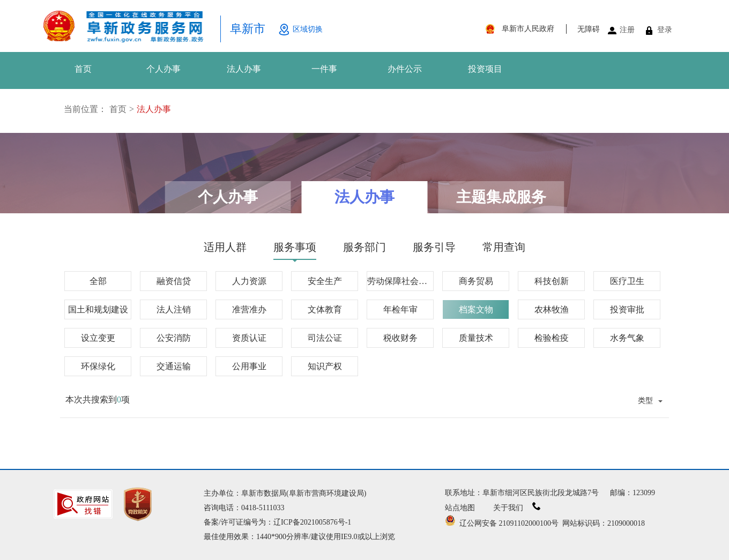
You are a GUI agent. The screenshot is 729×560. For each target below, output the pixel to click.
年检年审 (400, 309)
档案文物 (476, 309)
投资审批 (627, 309)
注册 (627, 30)
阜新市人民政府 (528, 29)
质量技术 (476, 338)
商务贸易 (476, 281)
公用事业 (249, 366)
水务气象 (627, 338)
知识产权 (325, 366)
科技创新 (552, 281)
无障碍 (589, 29)
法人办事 (244, 69)
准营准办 (249, 309)
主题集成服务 (501, 197)
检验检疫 (552, 338)
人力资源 (249, 281)
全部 (98, 281)
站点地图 (460, 508)
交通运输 (174, 366)
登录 (665, 30)
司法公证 (325, 338)
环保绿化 (98, 366)
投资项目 (485, 69)
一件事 (324, 69)
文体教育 (325, 309)
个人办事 (163, 69)
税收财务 (400, 338)
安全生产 (325, 281)
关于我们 (517, 508)
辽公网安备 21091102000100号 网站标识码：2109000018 (545, 523)
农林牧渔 (552, 309)
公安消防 (174, 338)
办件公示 (405, 69)
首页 (83, 69)
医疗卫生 (627, 281)
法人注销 (174, 309)
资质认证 (249, 338)
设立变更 (98, 338)
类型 (645, 400)
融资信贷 (174, 281)
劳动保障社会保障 (400, 281)
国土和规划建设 (98, 309)
